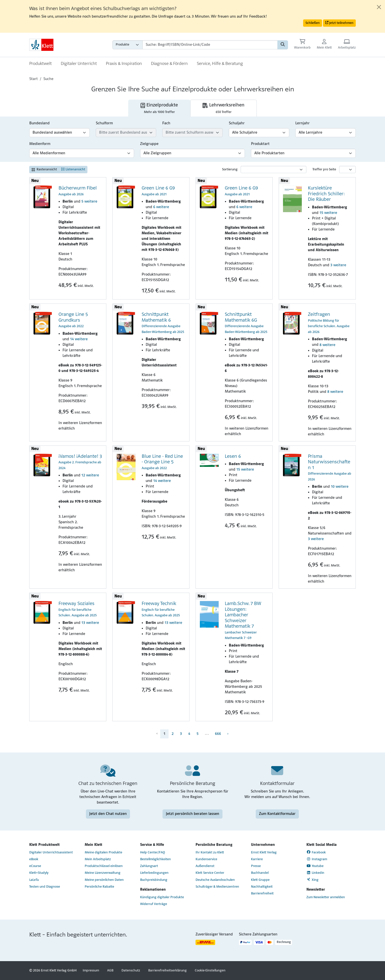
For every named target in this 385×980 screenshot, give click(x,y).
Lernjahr (302, 123)
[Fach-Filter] (192, 133)
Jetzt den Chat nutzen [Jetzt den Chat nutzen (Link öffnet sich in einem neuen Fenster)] (108, 814)
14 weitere (79, 339)
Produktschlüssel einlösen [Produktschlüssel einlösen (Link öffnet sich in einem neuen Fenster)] (104, 866)
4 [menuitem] (189, 734)
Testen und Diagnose (45, 887)
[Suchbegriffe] (210, 45)
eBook (34, 859)
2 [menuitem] (173, 734)
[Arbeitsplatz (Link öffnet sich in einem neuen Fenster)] (347, 45)
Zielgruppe (149, 144)
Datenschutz (131, 971)
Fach (166, 123)
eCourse (35, 866)
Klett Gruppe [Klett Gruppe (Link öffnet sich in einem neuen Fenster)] (260, 880)
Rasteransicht (44, 169)
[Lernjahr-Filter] (326, 133)
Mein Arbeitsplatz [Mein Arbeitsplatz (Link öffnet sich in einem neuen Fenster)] (98, 859)
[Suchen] (283, 45)
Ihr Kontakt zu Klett (210, 853)
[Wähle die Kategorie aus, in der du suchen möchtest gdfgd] (127, 45)
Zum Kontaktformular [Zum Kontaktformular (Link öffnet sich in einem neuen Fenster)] (277, 814)
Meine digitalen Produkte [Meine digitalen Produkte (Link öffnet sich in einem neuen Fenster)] (103, 853)
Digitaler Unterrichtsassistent (51, 853)
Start (34, 79)
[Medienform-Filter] (82, 153)
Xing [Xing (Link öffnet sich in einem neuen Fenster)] (312, 880)
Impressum (91, 971)
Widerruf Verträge (154, 904)
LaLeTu (34, 880)
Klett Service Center (210, 873)
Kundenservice (206, 859)
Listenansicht (73, 169)
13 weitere (90, 623)
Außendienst (205, 866)
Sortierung (230, 169)
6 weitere (161, 207)
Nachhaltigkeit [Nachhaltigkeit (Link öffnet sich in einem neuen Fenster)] (262, 887)
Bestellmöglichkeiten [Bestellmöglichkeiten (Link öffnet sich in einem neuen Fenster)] (155, 859)
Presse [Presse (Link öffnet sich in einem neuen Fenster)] (256, 866)
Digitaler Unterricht (79, 64)
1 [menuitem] (164, 734)
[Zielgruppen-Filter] (192, 153)
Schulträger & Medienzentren (217, 887)
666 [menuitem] (218, 734)
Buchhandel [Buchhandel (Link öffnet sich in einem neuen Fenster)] (260, 873)
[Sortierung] (274, 169)
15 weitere (328, 213)
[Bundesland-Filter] (59, 133)
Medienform (40, 144)
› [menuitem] (228, 734)
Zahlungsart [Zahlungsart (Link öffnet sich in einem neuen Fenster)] (149, 866)
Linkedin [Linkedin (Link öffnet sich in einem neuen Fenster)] (315, 873)
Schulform (104, 123)
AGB (110, 971)
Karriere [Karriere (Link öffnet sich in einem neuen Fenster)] (257, 859)
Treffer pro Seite (324, 169)
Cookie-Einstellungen (210, 971)
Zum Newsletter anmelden (326, 897)
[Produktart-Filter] (303, 153)
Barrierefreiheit (262, 894)
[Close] (379, 7)
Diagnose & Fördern (169, 64)
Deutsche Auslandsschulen (215, 880)
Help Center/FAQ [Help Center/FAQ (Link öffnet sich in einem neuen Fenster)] (153, 853)
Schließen (313, 23)
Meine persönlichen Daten (104, 880)
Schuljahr (237, 123)
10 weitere (340, 487)
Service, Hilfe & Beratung (220, 64)
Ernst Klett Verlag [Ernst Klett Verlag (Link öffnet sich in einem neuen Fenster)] (264, 853)
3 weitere (338, 265)
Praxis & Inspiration (124, 64)
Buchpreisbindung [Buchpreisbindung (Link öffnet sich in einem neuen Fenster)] (154, 880)
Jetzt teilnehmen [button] (339, 23)
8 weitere (327, 345)
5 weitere (89, 202)
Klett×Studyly (39, 873)
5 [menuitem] (198, 734)
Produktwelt (40, 64)
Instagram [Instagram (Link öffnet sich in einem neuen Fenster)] (317, 859)
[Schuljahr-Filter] (259, 133)
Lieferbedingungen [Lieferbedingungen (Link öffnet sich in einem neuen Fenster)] (154, 873)
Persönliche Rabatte (99, 887)
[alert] (192, 16)
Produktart (260, 144)
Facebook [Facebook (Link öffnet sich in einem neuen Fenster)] (316, 852)
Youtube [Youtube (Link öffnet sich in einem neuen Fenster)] (315, 866)
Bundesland (39, 123)
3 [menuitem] (181, 734)
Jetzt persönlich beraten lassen (192, 814)
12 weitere (90, 475)
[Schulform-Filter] (126, 133)
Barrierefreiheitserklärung (167, 971)
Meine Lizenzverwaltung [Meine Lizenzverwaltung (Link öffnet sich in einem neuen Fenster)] (103, 873)
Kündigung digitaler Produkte (162, 897)
